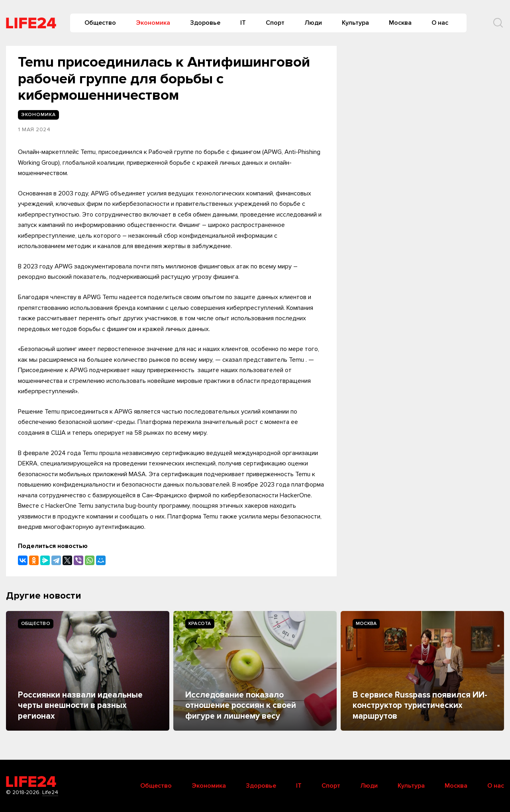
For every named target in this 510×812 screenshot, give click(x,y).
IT (243, 23)
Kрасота (200, 624)
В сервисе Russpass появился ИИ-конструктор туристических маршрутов (420, 706)
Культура (355, 23)
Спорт (275, 23)
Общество (100, 23)
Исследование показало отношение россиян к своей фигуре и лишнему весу (241, 706)
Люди (313, 23)
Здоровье (205, 23)
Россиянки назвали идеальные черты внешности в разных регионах (80, 706)
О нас (440, 23)
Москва (400, 23)
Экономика (153, 23)
